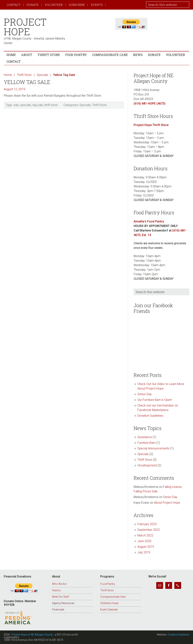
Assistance (145, 437)
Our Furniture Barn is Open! (155, 400)
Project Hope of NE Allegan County (32, 635)
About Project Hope (167, 503)
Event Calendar (109, 610)
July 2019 (144, 552)
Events (97, 5)
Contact (14, 5)
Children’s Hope (109, 603)
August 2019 (146, 547)
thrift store (51, 105)
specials (26, 105)
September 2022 (149, 530)
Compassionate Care (113, 597)
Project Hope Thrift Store (151, 125)
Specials (85, 105)
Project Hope (25, 27)
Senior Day (145, 394)
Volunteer (54, 5)
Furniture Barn (146, 443)
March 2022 (145, 535)
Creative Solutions (178, 635)
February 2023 (147, 524)
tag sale (38, 105)
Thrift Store (99, 105)
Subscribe (77, 5)
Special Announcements (153, 448)
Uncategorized (147, 465)
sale (16, 105)
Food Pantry (108, 584)
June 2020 (144, 541)
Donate (33, 5)
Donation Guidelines (150, 416)
